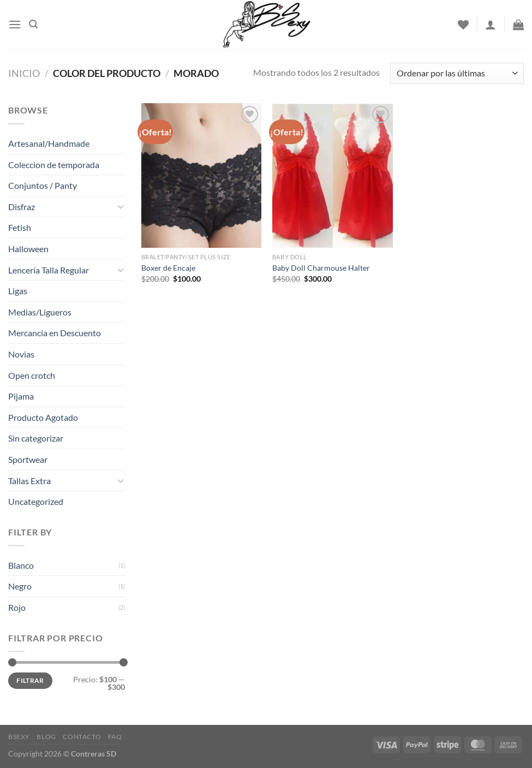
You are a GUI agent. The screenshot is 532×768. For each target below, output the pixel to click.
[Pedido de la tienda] (457, 73)
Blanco (21, 565)
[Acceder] (491, 25)
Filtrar (30, 680)
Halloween (28, 249)
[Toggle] (121, 206)
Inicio (24, 73)
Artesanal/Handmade (49, 143)
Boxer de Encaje (168, 268)
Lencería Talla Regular (49, 270)
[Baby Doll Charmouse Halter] (333, 175)
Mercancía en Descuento (55, 333)
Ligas (18, 291)
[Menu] (15, 24)
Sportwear (28, 459)
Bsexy (19, 737)
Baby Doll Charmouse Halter (321, 268)
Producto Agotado (43, 417)
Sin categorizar (36, 438)
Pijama (21, 396)
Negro (20, 586)
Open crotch (32, 375)
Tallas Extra (29, 481)
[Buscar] (33, 24)
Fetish (20, 227)
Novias (21, 354)
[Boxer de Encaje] (202, 175)
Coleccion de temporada (54, 165)
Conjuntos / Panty (43, 185)
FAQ (115, 737)
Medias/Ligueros (40, 312)
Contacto (82, 737)
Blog (46, 737)
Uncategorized (36, 501)
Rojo (17, 607)
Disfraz (22, 207)
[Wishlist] (463, 25)
